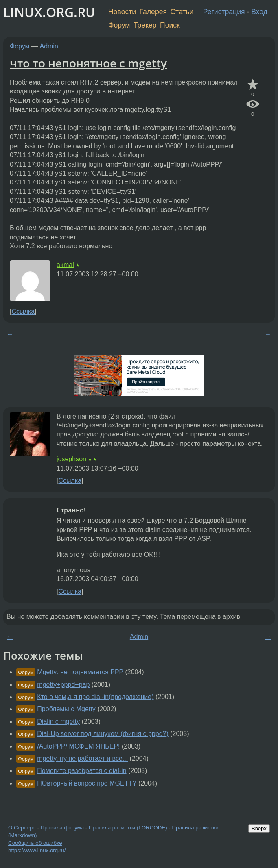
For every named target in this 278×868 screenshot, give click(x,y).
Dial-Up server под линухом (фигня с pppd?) (103, 734)
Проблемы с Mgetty (66, 709)
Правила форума (62, 828)
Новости (122, 12)
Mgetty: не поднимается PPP (80, 672)
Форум (119, 25)
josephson (71, 459)
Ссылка (23, 311)
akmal (65, 265)
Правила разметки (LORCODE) (128, 828)
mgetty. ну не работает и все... (82, 758)
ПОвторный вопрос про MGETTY (87, 783)
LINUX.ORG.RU (49, 12)
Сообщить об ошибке (35, 843)
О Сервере (22, 828)
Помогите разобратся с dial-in (82, 771)
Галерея (153, 12)
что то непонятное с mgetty (88, 63)
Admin (49, 46)
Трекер (145, 25)
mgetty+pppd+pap (63, 685)
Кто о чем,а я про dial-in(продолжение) (95, 697)
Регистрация (224, 12)
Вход (259, 12)
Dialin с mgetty (58, 722)
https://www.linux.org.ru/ (37, 850)
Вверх (259, 828)
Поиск (170, 25)
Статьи (182, 12)
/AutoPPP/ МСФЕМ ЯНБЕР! (78, 746)
